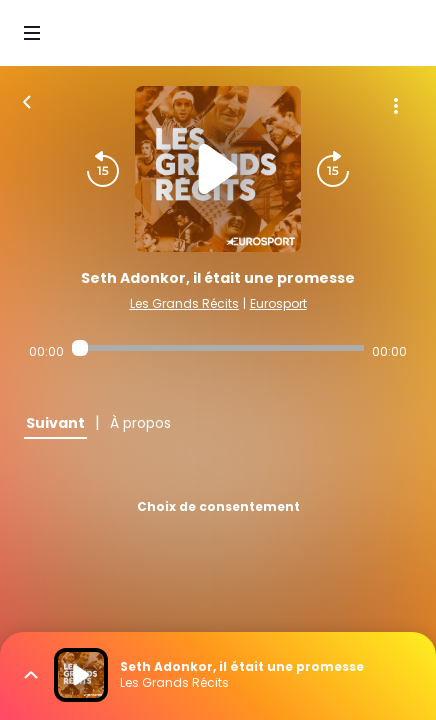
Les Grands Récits (184, 303)
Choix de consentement (218, 506)
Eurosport (278, 303)
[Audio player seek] (218, 348)
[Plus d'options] (396, 106)
